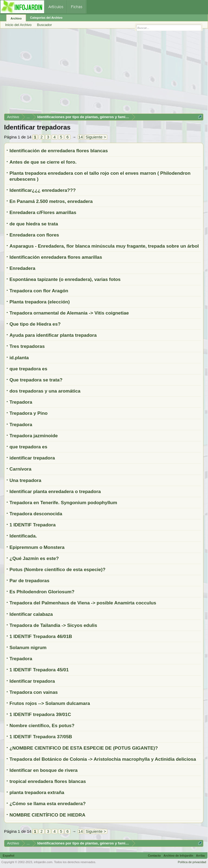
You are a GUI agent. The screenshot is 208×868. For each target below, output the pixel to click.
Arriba (200, 856)
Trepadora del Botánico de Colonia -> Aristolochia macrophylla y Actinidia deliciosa (103, 759)
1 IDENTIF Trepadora (32, 525)
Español (9, 856)
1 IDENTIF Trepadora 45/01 (39, 670)
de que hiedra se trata (34, 224)
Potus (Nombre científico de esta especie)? (57, 569)
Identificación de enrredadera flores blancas (59, 151)
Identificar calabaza (31, 614)
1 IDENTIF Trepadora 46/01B (41, 636)
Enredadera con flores (34, 235)
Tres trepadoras (27, 346)
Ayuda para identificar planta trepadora (53, 335)
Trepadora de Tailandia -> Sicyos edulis (53, 625)
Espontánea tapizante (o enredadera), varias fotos (65, 279)
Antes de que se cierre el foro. (43, 162)
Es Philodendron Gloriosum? (42, 592)
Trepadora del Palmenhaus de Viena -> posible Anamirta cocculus (83, 603)
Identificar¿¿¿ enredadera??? (43, 190)
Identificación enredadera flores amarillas (56, 257)
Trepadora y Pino (29, 413)
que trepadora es (28, 369)
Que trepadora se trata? (36, 380)
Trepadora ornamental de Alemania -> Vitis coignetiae (69, 313)
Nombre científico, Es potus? (42, 726)
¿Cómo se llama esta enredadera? (48, 804)
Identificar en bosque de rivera (43, 770)
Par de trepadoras (29, 581)
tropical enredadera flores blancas (48, 781)
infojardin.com (43, 862)
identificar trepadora (32, 458)
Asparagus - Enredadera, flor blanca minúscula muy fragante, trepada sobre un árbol (104, 246)
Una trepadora (25, 480)
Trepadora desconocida (36, 514)
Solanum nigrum (28, 647)
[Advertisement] (104, 73)
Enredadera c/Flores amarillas (43, 212)
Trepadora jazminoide (34, 436)
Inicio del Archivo (18, 25)
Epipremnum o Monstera (37, 547)
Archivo (16, 18)
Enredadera (22, 268)
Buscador (45, 25)
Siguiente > (96, 137)
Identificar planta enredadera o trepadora (55, 491)
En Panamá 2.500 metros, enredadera (51, 201)
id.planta (19, 358)
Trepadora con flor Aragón (39, 291)
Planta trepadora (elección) (40, 302)
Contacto (154, 856)
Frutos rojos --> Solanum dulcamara (50, 703)
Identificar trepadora (32, 681)
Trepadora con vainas (34, 692)
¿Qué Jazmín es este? (34, 558)
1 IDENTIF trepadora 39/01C (40, 714)
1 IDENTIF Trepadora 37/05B (41, 737)
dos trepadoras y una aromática (45, 391)
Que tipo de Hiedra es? (35, 324)
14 (81, 137)
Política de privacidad (192, 862)
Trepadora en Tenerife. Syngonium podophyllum (63, 503)
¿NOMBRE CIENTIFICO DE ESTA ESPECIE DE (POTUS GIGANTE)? (84, 748)
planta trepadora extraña (37, 792)
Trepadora (21, 402)
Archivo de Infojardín (178, 856)
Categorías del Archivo (46, 18)
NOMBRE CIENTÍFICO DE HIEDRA (47, 815)
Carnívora (20, 469)
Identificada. (23, 536)
